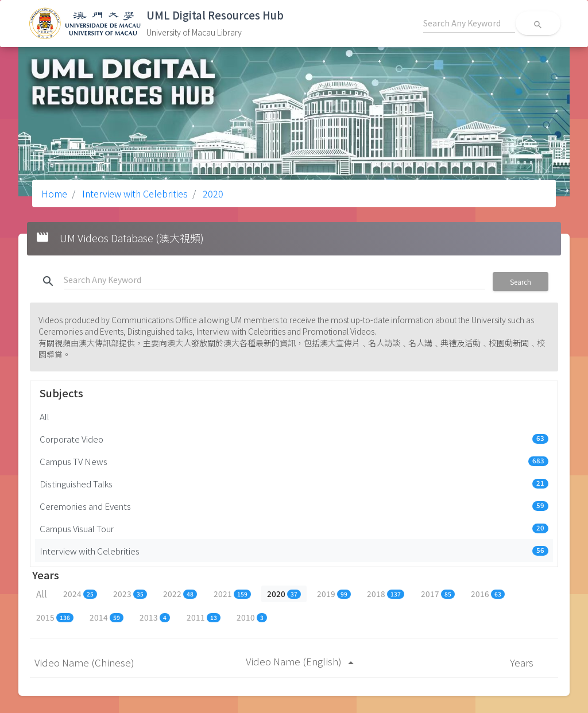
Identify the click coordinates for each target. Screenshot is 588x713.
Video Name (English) (302, 661)
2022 (180, 594)
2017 (438, 594)
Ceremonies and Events (294, 506)
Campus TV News (294, 461)
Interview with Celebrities (134, 193)
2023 (130, 594)
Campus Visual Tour (294, 528)
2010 (252, 617)
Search (521, 282)
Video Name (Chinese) (86, 662)
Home (54, 193)
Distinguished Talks (294, 483)
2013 (155, 617)
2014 (107, 617)
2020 (212, 193)
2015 (55, 617)
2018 (386, 594)
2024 (80, 594)
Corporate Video (294, 439)
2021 (232, 594)
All (45, 416)
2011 (204, 617)
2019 (334, 594)
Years (523, 662)
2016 (488, 594)
